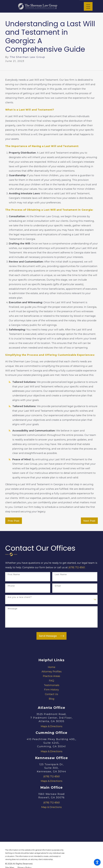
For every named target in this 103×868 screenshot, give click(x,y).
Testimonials (52, 685)
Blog (52, 699)
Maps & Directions (52, 726)
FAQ (51, 681)
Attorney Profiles (52, 672)
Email (58, 586)
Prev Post (14, 521)
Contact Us (51, 694)
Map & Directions (51, 807)
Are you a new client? (20, 597)
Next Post (89, 521)
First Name (14, 574)
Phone (11, 586)
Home (52, 667)
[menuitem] (51, 667)
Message (13, 609)
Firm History (51, 690)
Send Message (51, 636)
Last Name (61, 574)
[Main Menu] (88, 6)
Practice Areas (51, 676)
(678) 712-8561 (77, 567)
